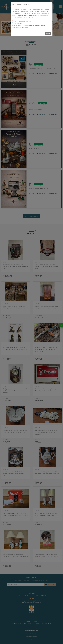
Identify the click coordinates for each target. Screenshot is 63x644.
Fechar (48, 34)
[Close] (51, 5)
